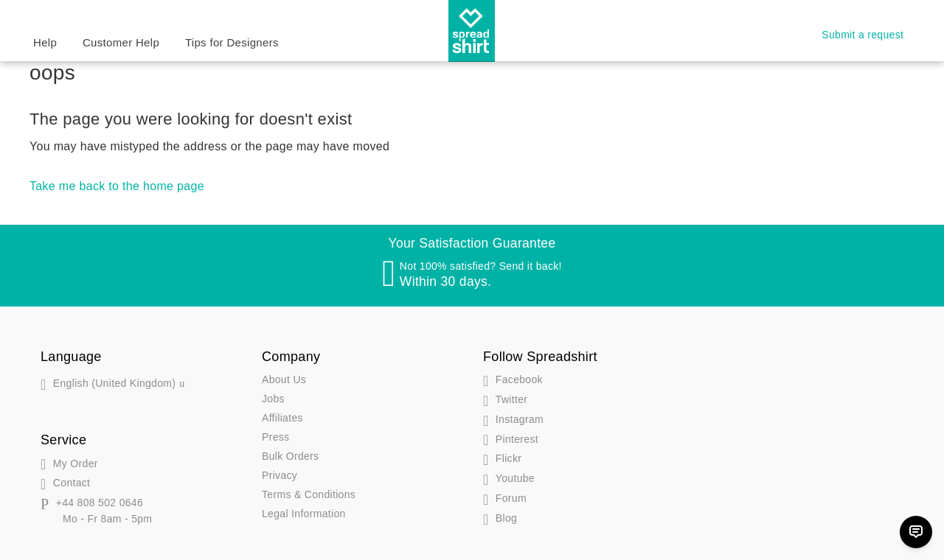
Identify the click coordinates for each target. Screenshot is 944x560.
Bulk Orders (290, 456)
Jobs (273, 399)
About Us (284, 379)
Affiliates (282, 418)
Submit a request (863, 35)
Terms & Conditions (309, 494)
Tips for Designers (232, 42)
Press (275, 437)
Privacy (280, 475)
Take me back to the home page (117, 186)
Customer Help (121, 42)
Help (45, 42)
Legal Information (304, 514)
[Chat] (916, 532)
